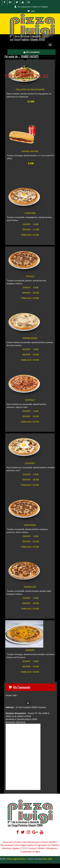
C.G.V (24, 848)
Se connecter (24, 7)
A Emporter (32, 59)
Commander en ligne (30, 851)
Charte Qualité (49, 842)
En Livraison (31, 52)
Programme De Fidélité (47, 845)
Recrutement (7, 845)
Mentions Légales (11, 848)
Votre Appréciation (24, 845)
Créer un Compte (40, 7)
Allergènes (52, 848)
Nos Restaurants (31, 842)
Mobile (41, 848)
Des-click (48, 859)
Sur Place (32, 66)
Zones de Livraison (12, 842)
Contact (32, 848)
